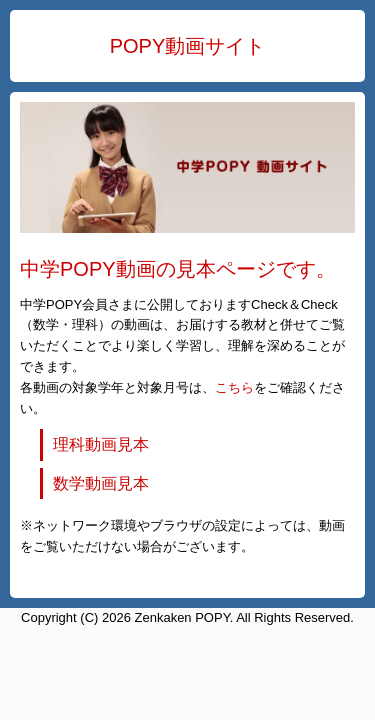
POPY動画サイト (188, 46)
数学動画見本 (101, 483)
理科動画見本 (101, 444)
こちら (234, 387)
